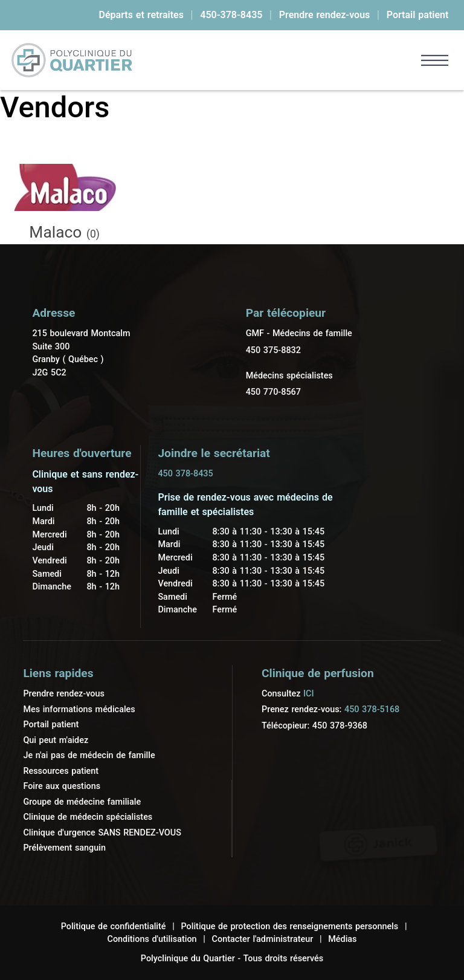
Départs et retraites (141, 15)
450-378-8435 (231, 15)
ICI (309, 694)
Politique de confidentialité (114, 926)
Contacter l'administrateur (263, 939)
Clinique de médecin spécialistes (88, 817)
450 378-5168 (372, 709)
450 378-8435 (185, 474)
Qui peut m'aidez (56, 740)
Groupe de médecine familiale (82, 802)
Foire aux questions (62, 786)
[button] (435, 60)
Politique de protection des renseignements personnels (290, 926)
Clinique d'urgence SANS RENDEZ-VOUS (102, 833)
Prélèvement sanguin (64, 848)
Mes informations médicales (79, 709)
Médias (342, 939)
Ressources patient (61, 771)
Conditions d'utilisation (152, 939)
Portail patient (418, 15)
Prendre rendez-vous (324, 15)
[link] (72, 60)
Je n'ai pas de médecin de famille (89, 755)
